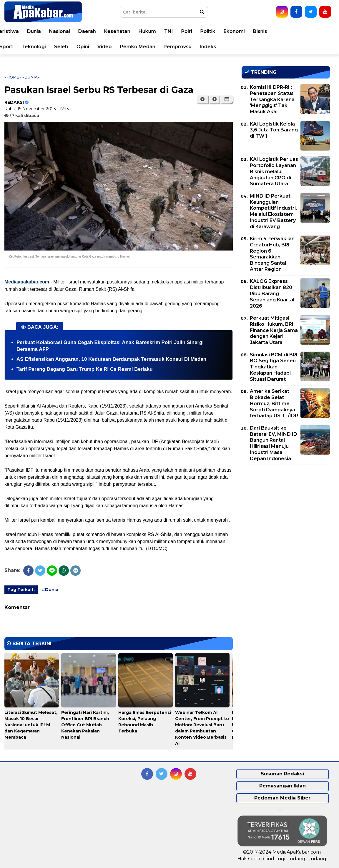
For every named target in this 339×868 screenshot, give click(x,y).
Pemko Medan (179, 47)
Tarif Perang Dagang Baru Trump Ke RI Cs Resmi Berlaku (85, 369)
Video (146, 47)
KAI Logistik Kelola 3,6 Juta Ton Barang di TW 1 (274, 130)
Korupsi (23, 47)
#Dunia (50, 590)
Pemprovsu (219, 47)
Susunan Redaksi (282, 774)
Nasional (101, 31)
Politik (249, 31)
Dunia (75, 31)
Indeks (249, 47)
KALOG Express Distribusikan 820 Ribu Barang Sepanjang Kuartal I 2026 (273, 293)
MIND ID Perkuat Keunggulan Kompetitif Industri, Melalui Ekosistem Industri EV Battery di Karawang (273, 211)
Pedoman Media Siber (282, 798)
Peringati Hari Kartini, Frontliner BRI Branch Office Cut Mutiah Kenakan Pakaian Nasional (85, 725)
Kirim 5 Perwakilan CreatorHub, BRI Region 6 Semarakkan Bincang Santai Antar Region (272, 254)
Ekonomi (275, 31)
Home (21, 31)
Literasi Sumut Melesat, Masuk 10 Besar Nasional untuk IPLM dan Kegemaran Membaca (31, 725)
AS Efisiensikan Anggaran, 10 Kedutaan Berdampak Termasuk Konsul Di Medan (111, 359)
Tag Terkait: (21, 590)
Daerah (128, 31)
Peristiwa (49, 31)
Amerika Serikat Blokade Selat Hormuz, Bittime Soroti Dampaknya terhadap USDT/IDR (274, 403)
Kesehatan (158, 31)
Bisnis (301, 31)
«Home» (13, 77)
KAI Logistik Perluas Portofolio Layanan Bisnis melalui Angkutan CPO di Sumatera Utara (274, 171)
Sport (48, 47)
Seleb (102, 47)
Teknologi (75, 47)
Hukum (188, 31)
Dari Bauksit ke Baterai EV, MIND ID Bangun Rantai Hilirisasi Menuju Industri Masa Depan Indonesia (274, 443)
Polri (228, 31)
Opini (124, 47)
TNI (210, 31)
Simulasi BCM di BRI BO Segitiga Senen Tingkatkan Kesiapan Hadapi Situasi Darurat (274, 367)
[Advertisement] (286, 510)
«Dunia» (31, 77)
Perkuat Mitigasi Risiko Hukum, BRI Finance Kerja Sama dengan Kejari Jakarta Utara (274, 330)
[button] (227, 99)
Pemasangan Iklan (282, 786)
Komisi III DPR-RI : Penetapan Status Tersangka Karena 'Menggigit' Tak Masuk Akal (272, 99)
